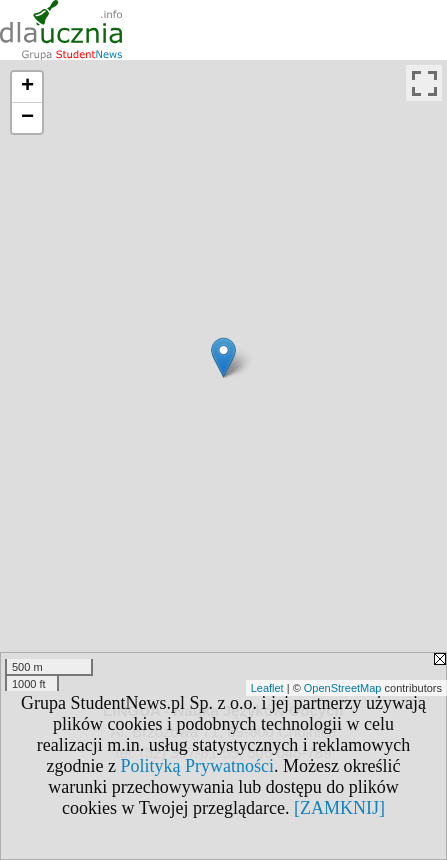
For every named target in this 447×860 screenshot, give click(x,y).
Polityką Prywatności (198, 766)
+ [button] (27, 87)
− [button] (27, 118)
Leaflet (267, 688)
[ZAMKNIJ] (339, 808)
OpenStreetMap (343, 688)
